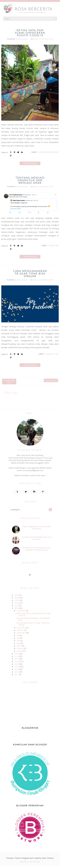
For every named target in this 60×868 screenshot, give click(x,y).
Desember (21, 611)
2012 (17, 672)
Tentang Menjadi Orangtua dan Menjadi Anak (30, 181)
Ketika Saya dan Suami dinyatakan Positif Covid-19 (30, 33)
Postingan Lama (51, 380)
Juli (18, 635)
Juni (18, 638)
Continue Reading (30, 163)
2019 (17, 654)
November (21, 628)
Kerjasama (50, 354)
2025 (17, 595)
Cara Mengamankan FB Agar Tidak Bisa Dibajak (30, 274)
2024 (17, 598)
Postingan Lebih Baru (9, 382)
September (21, 633)
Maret (19, 646)
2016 (17, 661)
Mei (18, 641)
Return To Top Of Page (30, 862)
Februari (20, 648)
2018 (17, 656)
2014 (17, 667)
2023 (17, 600)
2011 (17, 674)
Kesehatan (54, 152)
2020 (17, 608)
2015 (17, 664)
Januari (20, 651)
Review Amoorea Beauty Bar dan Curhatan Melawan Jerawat (37, 549)
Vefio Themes (48, 858)
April (19, 643)
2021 (17, 606)
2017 (17, 659)
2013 (17, 669)
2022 (17, 603)
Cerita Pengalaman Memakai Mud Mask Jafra (37, 528)
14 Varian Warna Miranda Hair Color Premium (37, 538)
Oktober (20, 630)
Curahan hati (43, 152)
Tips (57, 354)
